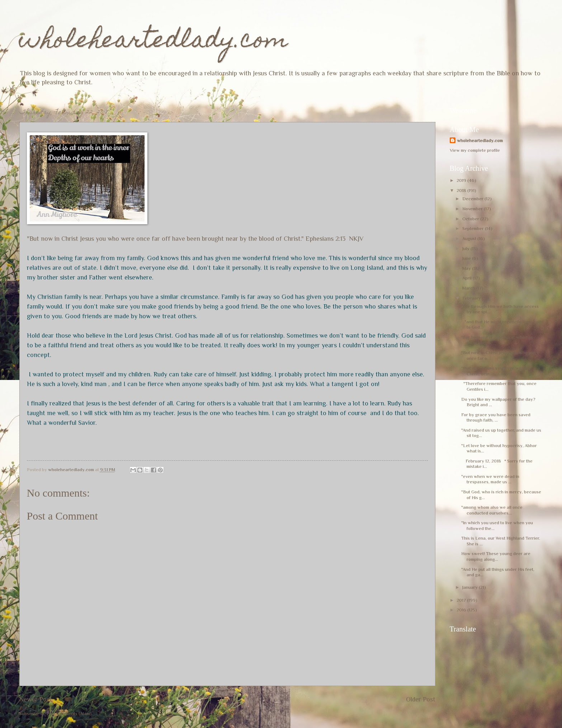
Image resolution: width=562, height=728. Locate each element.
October (471, 219)
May (467, 268)
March (469, 288)
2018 (462, 190)
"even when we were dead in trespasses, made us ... (490, 479)
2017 (462, 600)
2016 (462, 610)
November (473, 209)
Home (229, 699)
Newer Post (36, 699)
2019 (462, 180)
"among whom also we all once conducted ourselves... (492, 510)
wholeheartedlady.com (154, 42)
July (466, 248)
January (471, 587)
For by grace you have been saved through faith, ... (496, 417)
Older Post (421, 699)
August (470, 238)
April (467, 278)
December (473, 199)
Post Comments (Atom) (69, 713)
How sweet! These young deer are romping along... (496, 556)
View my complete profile (475, 150)
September (474, 228)
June (467, 258)
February (472, 298)
